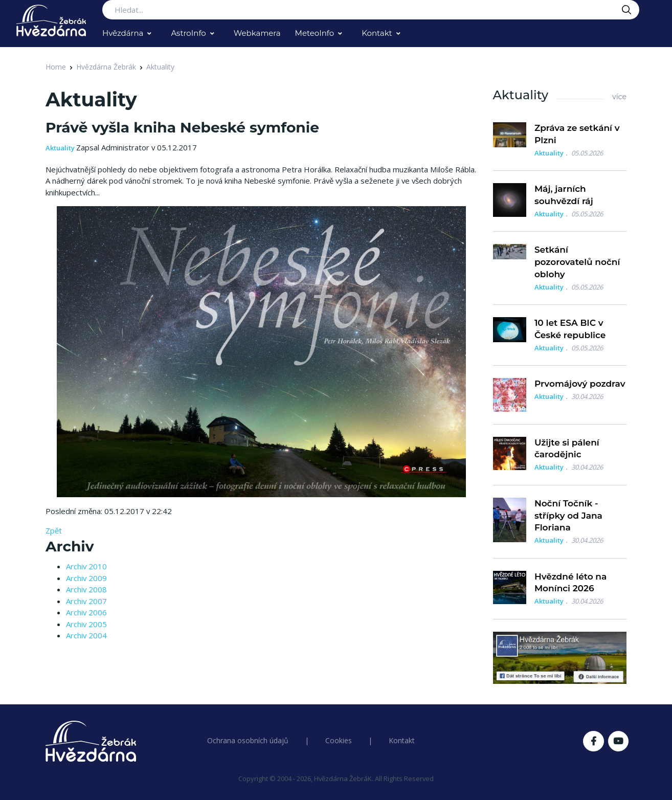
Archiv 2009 (86, 578)
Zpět (54, 530)
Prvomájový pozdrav (580, 384)
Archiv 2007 (86, 601)
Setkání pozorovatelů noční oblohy (577, 262)
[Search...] (371, 10)
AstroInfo (188, 33)
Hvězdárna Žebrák (106, 67)
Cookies (339, 740)
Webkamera (257, 33)
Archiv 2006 (86, 612)
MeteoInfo (315, 33)
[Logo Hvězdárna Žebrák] (51, 20)
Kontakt (377, 33)
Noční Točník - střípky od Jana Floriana (568, 516)
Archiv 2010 (86, 566)
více (619, 97)
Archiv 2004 (86, 635)
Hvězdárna (123, 33)
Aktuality (160, 67)
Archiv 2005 (86, 624)
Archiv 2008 (86, 589)
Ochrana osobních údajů (248, 740)
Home (56, 67)
